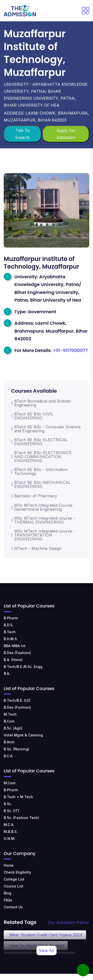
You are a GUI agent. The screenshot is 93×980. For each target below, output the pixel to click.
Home (9, 865)
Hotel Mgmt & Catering (23, 735)
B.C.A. (9, 756)
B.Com (9, 721)
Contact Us (13, 907)
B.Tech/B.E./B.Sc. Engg (23, 667)
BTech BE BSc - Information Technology (39, 472)
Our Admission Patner (69, 922)
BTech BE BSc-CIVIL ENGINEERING (32, 416)
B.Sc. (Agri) (13, 728)
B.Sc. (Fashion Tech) (21, 818)
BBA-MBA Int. (15, 646)
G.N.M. (10, 838)
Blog (8, 893)
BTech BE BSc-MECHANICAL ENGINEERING (41, 484)
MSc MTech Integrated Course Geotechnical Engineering (42, 507)
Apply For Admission (66, 134)
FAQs (8, 900)
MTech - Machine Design (36, 548)
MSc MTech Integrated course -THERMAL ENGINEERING (43, 520)
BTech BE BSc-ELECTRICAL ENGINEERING (39, 442)
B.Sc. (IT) (11, 811)
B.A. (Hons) (13, 660)
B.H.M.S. (11, 639)
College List (14, 879)
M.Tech (10, 714)
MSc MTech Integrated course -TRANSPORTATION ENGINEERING (43, 535)
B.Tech (10, 632)
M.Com (10, 783)
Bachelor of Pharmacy (34, 496)
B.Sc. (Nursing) (16, 749)
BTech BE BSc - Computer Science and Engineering (46, 429)
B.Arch (9, 742)
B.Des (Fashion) (17, 653)
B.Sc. (8, 804)
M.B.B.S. (11, 832)
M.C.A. (9, 825)
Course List (14, 886)
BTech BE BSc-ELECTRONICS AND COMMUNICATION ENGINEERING (41, 457)
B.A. (7, 674)
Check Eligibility (17, 872)
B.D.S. (9, 625)
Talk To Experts (23, 134)
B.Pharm (11, 618)
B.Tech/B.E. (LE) (17, 700)
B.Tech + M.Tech (18, 797)
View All (46, 950)
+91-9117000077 (70, 350)
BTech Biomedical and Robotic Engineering (41, 403)
